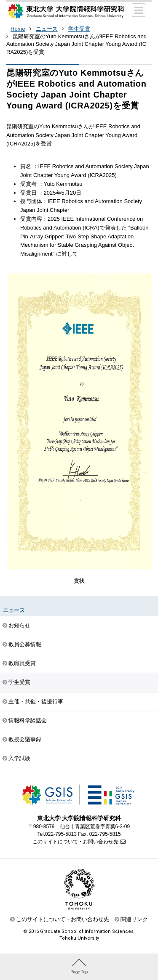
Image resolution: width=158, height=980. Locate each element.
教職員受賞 (22, 663)
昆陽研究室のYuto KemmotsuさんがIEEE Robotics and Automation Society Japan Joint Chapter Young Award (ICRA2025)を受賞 (76, 44)
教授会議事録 (25, 739)
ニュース (47, 29)
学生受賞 (79, 29)
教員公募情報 (25, 644)
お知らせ (19, 625)
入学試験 (19, 758)
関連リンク (134, 919)
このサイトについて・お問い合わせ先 (75, 842)
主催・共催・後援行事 (36, 701)
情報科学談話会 (28, 720)
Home (18, 29)
